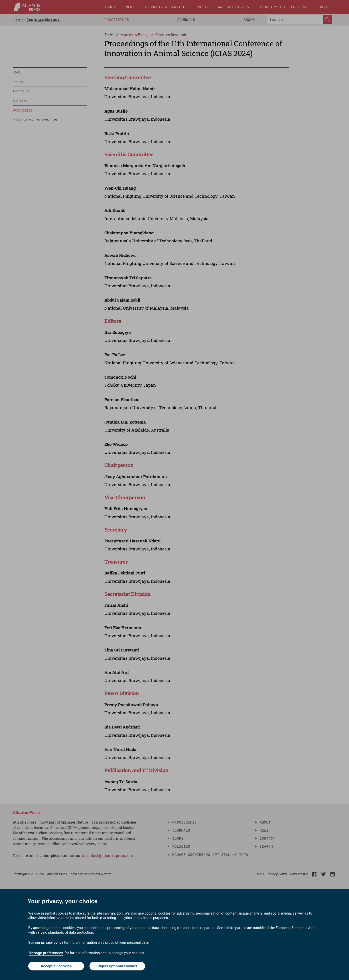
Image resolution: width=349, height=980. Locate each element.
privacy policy (52, 942)
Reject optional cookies (117, 966)
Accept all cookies (56, 966)
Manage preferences (46, 953)
